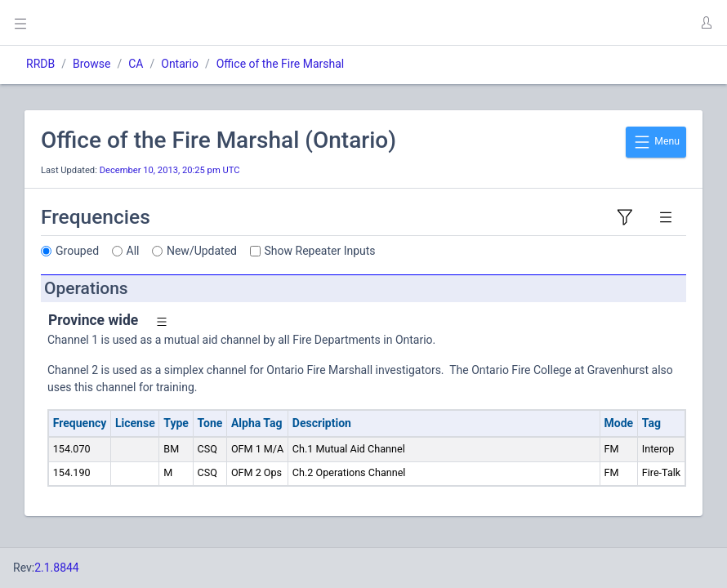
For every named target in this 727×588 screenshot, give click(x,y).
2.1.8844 (57, 568)
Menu (656, 142)
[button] (706, 23)
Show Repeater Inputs (320, 251)
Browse (91, 64)
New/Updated (202, 251)
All (133, 251)
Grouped (77, 251)
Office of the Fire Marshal (281, 64)
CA (136, 64)
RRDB (40, 64)
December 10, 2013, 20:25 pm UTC (170, 170)
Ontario (180, 64)
